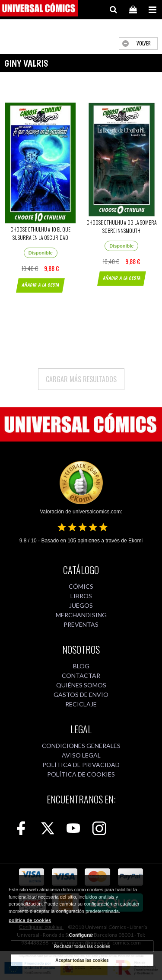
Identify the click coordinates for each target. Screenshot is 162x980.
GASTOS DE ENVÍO (81, 695)
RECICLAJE (81, 704)
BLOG (81, 666)
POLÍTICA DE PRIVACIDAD (81, 765)
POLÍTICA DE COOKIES (81, 774)
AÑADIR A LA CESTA (40, 285)
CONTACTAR (81, 675)
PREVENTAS (81, 624)
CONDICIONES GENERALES (81, 746)
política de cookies (30, 920)
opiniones (84, 541)
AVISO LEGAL (81, 755)
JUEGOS (81, 605)
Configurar (81, 935)
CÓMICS (81, 586)
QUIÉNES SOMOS (81, 685)
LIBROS (81, 596)
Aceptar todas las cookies (82, 960)
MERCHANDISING (81, 615)
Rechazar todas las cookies (82, 946)
